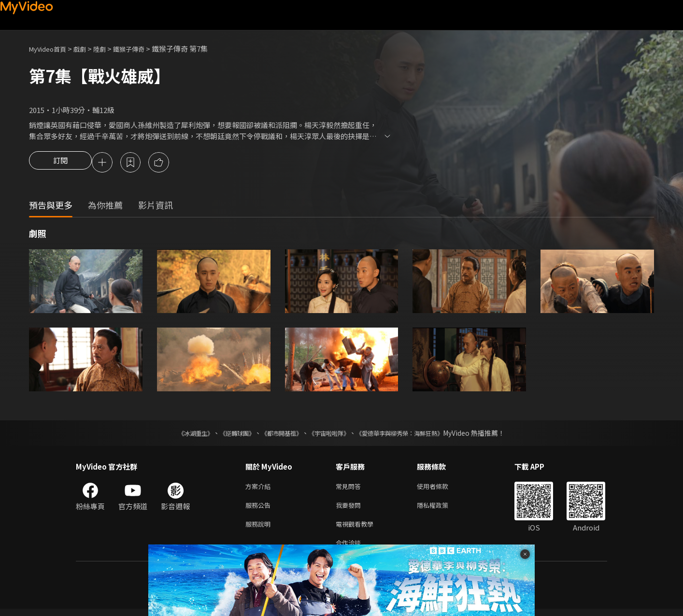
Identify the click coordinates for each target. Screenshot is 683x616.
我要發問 (350, 509)
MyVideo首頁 (51, 49)
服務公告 (260, 509)
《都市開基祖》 (277, 434)
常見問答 (350, 488)
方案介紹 (260, 488)
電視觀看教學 (357, 529)
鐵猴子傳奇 (142, 49)
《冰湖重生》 (179, 434)
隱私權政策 (441, 509)
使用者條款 (441, 488)
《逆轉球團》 (226, 434)
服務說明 (260, 529)
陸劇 (109, 49)
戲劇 (87, 49)
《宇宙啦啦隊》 (331, 434)
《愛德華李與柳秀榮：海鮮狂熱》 (412, 434)
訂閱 (60, 163)
